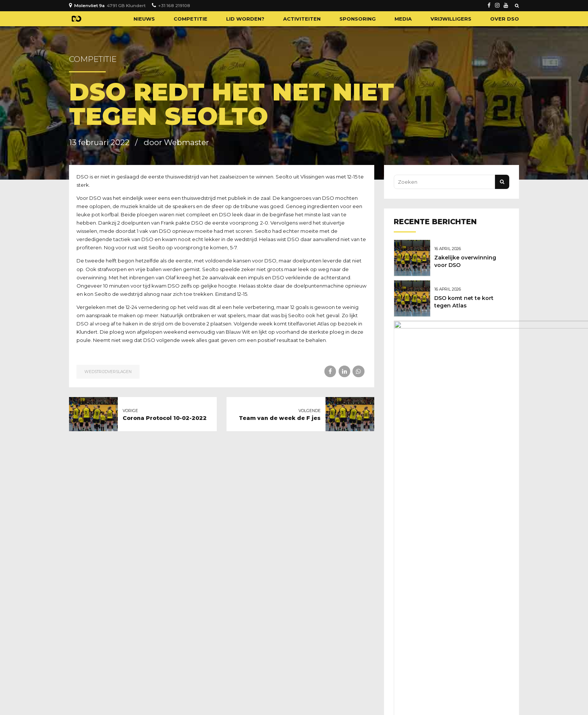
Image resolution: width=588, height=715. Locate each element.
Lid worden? (245, 19)
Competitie (190, 19)
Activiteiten (302, 19)
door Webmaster (176, 142)
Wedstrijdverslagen (108, 372)
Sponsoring (358, 19)
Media (403, 19)
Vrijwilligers (451, 19)
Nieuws (144, 19)
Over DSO (505, 19)
